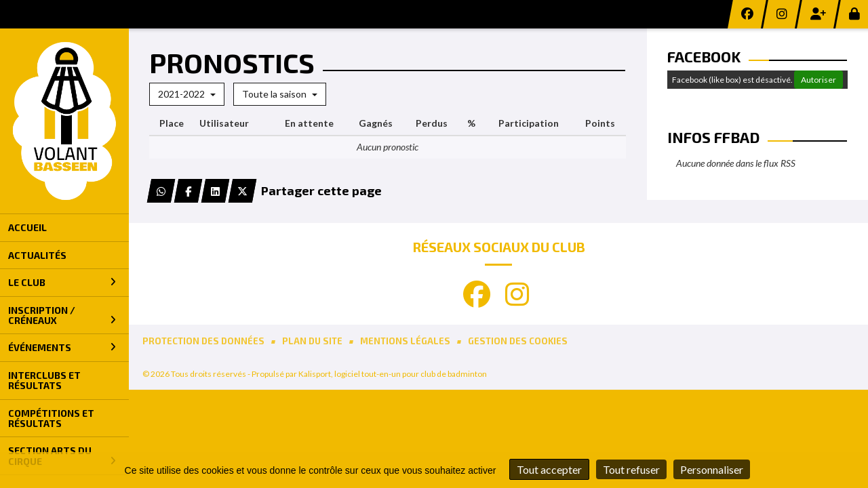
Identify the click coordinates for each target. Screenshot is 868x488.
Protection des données (203, 341)
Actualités (37, 255)
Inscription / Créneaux (62, 315)
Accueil (27, 227)
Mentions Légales (405, 341)
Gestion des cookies (518, 341)
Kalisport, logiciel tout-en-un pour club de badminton (393, 374)
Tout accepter (549, 469)
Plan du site (312, 341)
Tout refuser (631, 469)
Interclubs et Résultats (44, 380)
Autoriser (818, 80)
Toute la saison (280, 94)
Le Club (62, 282)
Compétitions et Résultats (51, 418)
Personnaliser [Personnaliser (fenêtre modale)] (712, 469)
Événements (62, 347)
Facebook (704, 56)
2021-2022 (187, 94)
